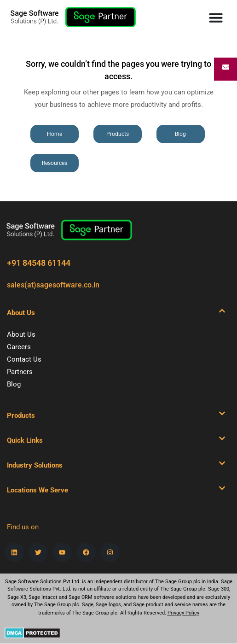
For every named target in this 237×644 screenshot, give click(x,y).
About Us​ (21, 313)
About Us (21, 334)
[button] (116, 313)
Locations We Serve (38, 490)
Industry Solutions (35, 465)
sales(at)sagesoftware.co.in (53, 285)
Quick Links (25, 440)
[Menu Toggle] (216, 18)
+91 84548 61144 (39, 263)
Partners (20, 372)
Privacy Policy (183, 613)
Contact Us (24, 359)
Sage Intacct (43, 597)
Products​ (21, 416)
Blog (14, 384)
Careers (19, 347)
